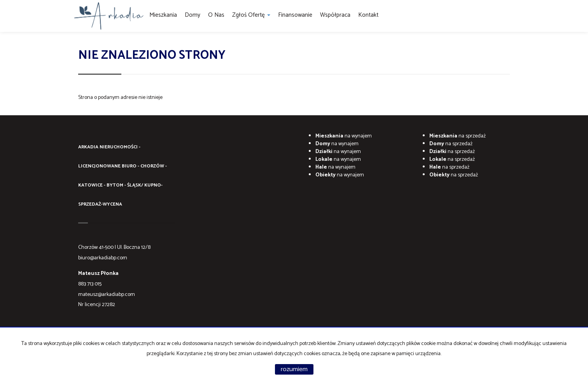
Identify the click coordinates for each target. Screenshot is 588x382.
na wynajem (344, 136)
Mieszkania (163, 15)
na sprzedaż (458, 136)
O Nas (216, 15)
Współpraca (335, 15)
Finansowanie (295, 15)
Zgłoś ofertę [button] (251, 15)
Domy (192, 15)
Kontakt (368, 15)
